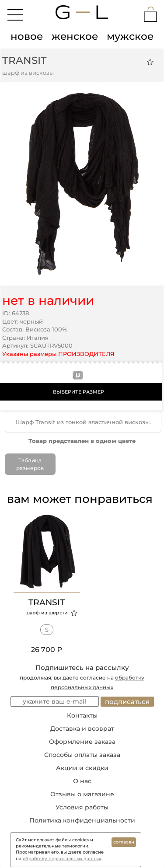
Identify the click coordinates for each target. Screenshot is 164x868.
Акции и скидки (82, 768)
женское (75, 36)
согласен (124, 842)
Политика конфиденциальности (82, 820)
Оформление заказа (82, 742)
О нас (82, 781)
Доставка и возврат (82, 729)
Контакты (82, 715)
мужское (130, 36)
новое (27, 36)
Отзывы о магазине (82, 794)
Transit (24, 60)
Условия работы (82, 807)
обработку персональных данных (62, 859)
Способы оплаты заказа (82, 755)
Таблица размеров (30, 464)
